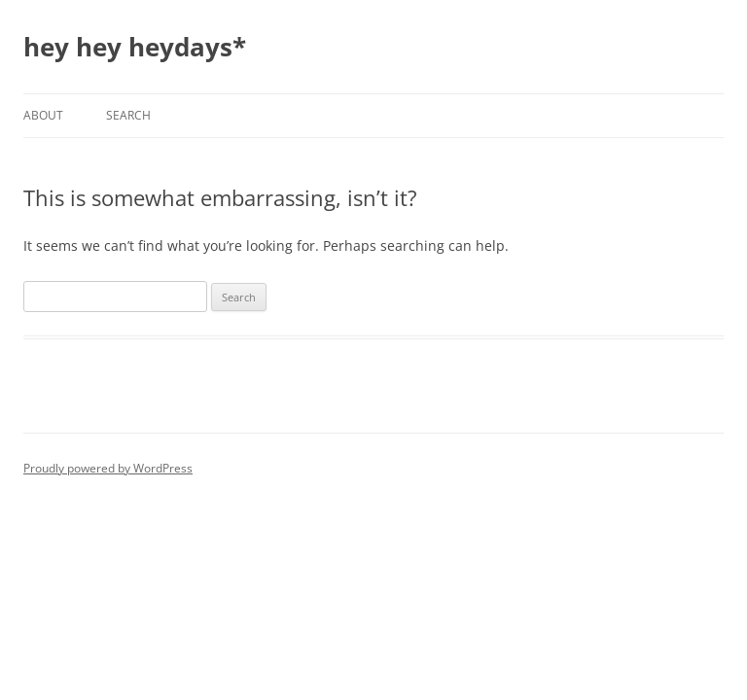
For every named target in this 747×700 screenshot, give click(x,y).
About (43, 115)
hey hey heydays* (135, 47)
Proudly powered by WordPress (108, 468)
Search (128, 115)
